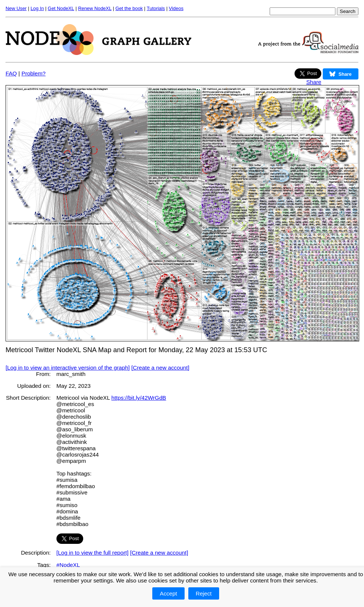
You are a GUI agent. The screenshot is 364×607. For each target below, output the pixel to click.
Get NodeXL (61, 8)
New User (16, 8)
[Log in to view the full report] (92, 553)
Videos (176, 8)
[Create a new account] (160, 368)
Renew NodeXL (95, 8)
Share (314, 82)
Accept (168, 593)
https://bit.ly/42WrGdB (139, 398)
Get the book (129, 8)
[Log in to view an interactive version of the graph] (68, 368)
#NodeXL (68, 565)
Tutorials (156, 8)
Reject (204, 593)
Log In (37, 8)
